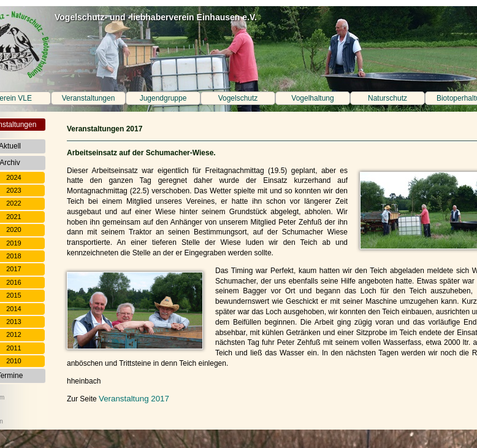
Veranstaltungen (89, 98)
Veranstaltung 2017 (134, 399)
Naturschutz (387, 98)
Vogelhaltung (312, 98)
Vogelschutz (238, 98)
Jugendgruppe (163, 98)
